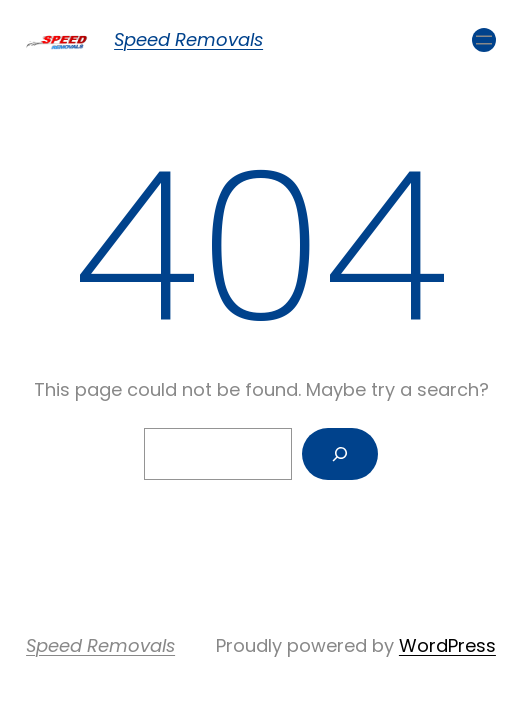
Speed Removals (188, 39)
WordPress (447, 645)
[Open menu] (484, 40)
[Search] (340, 454)
